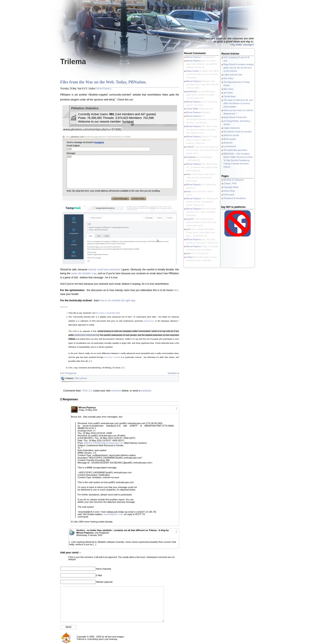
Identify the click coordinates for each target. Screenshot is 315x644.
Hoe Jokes (228, 78)
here (176, 290)
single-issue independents (86, 335)
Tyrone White (192, 109)
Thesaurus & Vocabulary (235, 198)
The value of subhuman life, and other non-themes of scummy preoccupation (238, 103)
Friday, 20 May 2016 (88, 410)
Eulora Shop (229, 191)
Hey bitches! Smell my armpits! (238, 132)
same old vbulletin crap (84, 273)
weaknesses (149, 321)
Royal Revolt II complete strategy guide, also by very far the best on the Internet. (239, 68)
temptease (191, 157)
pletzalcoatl (191, 92)
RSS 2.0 (87, 391)
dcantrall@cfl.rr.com (113, 514)
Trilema (73, 62)
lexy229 (190, 219)
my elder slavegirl (243, 45)
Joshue (190, 257)
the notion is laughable (106, 313)
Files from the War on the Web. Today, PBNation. (103, 82)
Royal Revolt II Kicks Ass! (235, 117)
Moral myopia (230, 139)
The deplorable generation (236, 150)
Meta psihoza (81, 378)
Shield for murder (231, 135)
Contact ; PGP (230, 184)
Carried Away (230, 96)
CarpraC (190, 147)
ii (131, 94)
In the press (229, 195)
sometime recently (112, 357)
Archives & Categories (234, 180)
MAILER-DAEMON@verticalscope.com (104, 443)
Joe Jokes (228, 93)
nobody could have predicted (104, 270)
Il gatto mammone (232, 128)
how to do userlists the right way (117, 300)
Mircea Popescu (104, 89)
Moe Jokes (229, 89)
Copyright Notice (231, 187)
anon (189, 229)
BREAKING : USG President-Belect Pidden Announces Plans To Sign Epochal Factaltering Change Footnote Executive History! (238, 160)
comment (116, 391)
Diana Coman (193, 71)
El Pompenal (69, 373)
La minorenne (230, 146)
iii (115, 99)
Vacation (172, 373)
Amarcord (228, 143)
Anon (189, 174)
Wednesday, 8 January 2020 (89, 535)
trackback (146, 391)
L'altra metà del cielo (233, 75)
